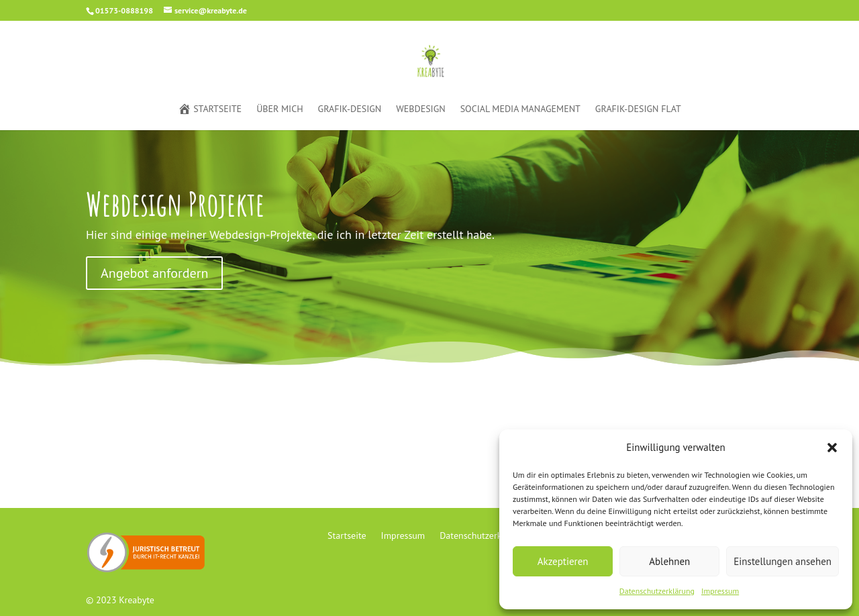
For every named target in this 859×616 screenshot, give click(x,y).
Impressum (720, 591)
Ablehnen (669, 561)
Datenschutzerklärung (657, 591)
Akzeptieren (563, 561)
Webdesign (420, 109)
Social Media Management (520, 109)
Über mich (280, 109)
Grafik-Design (350, 109)
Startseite (210, 110)
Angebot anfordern (154, 273)
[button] (832, 448)
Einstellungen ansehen (782, 561)
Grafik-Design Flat (638, 109)
